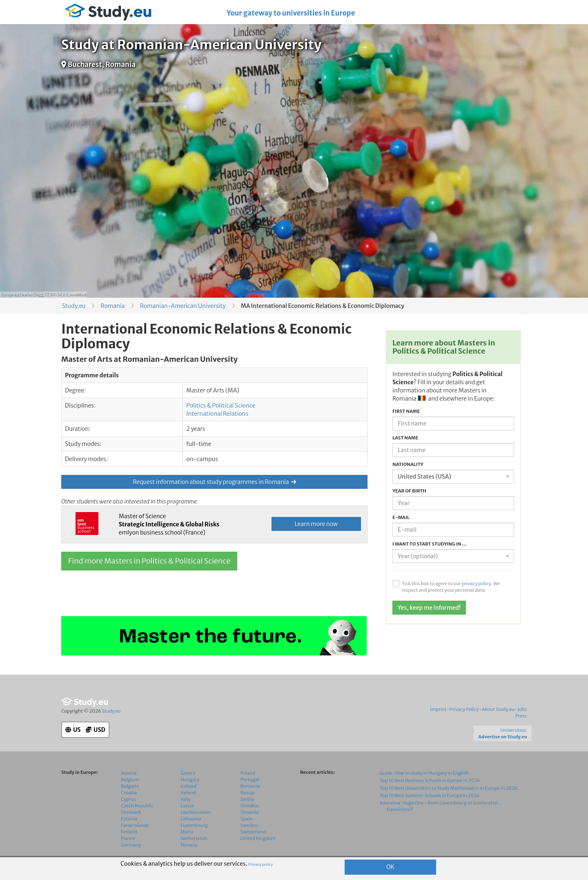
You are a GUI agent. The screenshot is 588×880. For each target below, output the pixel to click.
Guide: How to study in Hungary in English (424, 773)
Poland (248, 773)
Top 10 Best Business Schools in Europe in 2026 (430, 780)
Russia (247, 793)
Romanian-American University (183, 306)
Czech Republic (137, 806)
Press (521, 716)
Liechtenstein (196, 812)
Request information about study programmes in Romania (214, 482)
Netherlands (194, 838)
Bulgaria (130, 786)
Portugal (250, 780)
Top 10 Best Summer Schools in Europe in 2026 (430, 795)
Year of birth (409, 491)
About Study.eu (498, 709)
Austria (129, 773)
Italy (186, 799)
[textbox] (451, 556)
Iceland (189, 786)
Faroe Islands (135, 825)
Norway (189, 845)
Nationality (408, 464)
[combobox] (453, 477)
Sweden (249, 825)
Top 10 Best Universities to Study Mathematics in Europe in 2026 (449, 788)
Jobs (522, 709)
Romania (112, 306)
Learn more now (316, 524)
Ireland (188, 793)
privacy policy (477, 584)
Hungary (190, 780)
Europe (7, 294)
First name (406, 411)
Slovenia (250, 812)
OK (390, 867)
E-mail (401, 517)
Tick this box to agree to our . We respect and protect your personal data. (451, 587)
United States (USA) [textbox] (424, 477)
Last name (405, 438)
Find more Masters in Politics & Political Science (149, 561)
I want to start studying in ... (429, 544)
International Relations (217, 414)
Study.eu (74, 306)
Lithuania (191, 819)
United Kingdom (258, 838)
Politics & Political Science (221, 405)
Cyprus (128, 799)
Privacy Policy (464, 709)
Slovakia (249, 806)
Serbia (247, 799)
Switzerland (253, 832)
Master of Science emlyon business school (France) (169, 524)
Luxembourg (194, 825)
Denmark (131, 812)
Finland (129, 832)
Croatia (129, 793)
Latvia (187, 806)
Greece (188, 773)
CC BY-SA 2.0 (56, 294)
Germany (131, 845)
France (128, 838)
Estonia (129, 819)
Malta (187, 832)
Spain (246, 819)
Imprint (438, 709)
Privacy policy (261, 864)
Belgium (130, 780)
